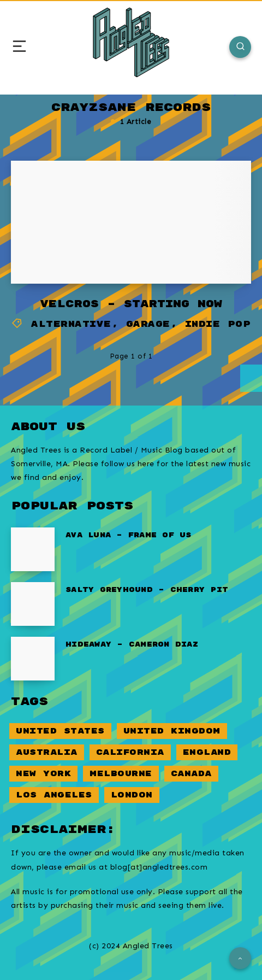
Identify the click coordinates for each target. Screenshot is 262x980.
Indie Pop (218, 324)
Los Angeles (54, 795)
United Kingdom (172, 731)
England (207, 752)
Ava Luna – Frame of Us (129, 535)
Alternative (71, 324)
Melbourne (121, 774)
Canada (191, 774)
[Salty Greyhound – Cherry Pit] (33, 604)
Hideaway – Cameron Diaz (132, 645)
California (130, 752)
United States (60, 731)
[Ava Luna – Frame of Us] (33, 549)
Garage (148, 324)
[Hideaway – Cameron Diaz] (33, 659)
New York (43, 774)
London (132, 795)
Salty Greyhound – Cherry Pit (147, 590)
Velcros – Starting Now (131, 304)
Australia (47, 752)
